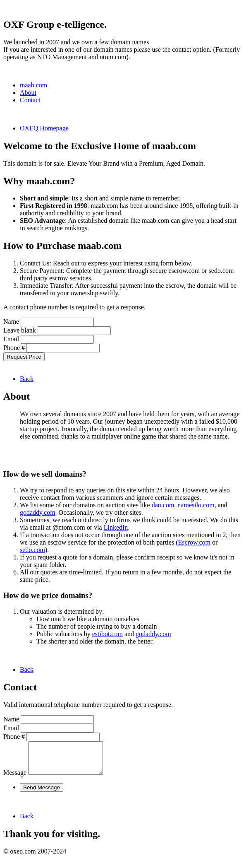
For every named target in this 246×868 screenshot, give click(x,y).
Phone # (14, 348)
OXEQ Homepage (44, 128)
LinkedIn (116, 527)
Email (11, 339)
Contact (30, 100)
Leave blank (20, 330)
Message (15, 779)
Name (11, 322)
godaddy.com (38, 512)
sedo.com (32, 550)
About (28, 93)
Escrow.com (195, 542)
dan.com (163, 505)
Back (27, 379)
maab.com (33, 85)
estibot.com (107, 634)
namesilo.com (196, 505)
